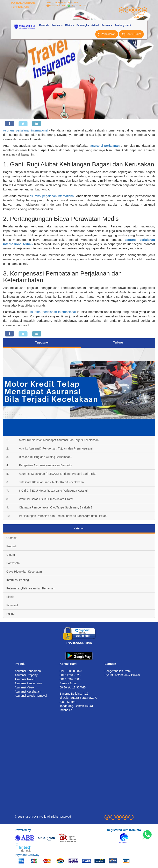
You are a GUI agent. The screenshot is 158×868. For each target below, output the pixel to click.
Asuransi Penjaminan (28, 683)
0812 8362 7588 (70, 679)
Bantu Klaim (131, 34)
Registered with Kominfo (124, 830)
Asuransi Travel (24, 679)
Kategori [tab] (79, 528)
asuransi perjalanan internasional (53, 312)
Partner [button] (107, 25)
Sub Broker (138, 17)
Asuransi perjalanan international (26, 130)
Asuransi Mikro (24, 687)
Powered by (23, 830)
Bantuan (110, 664)
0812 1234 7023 (79, 6)
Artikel (95, 25)
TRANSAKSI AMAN (79, 643)
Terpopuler (42, 342)
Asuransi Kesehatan (27, 692)
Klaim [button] (70, 25)
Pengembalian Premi (118, 671)
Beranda (44, 25)
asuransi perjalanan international (52, 196)
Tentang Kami (123, 25)
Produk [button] (57, 25)
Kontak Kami (69, 664)
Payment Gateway (27, 855)
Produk (20, 664)
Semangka (83, 25)
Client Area (138, 14)
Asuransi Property (26, 675)
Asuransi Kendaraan (28, 671)
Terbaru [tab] (118, 342)
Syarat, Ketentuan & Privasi (122, 675)
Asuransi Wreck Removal (31, 696)
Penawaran (107, 34)
